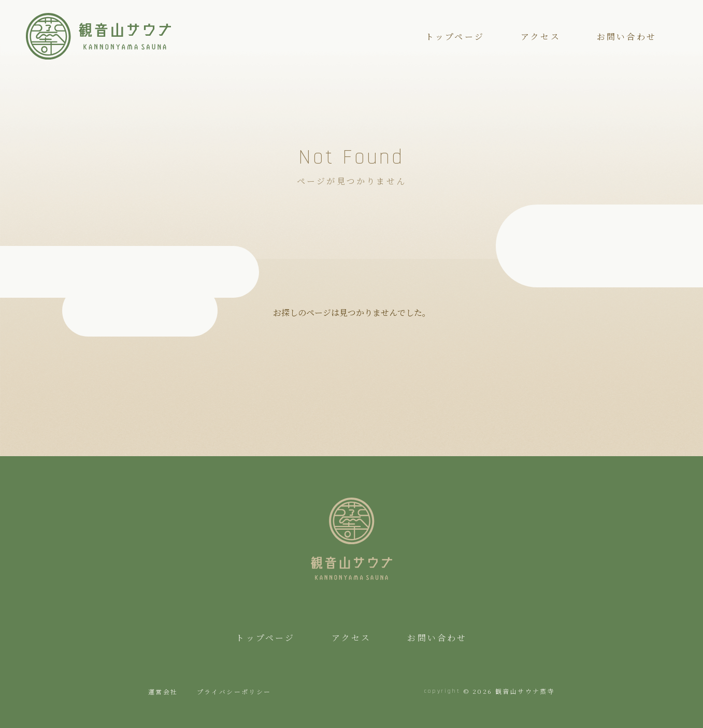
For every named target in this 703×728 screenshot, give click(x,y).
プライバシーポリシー (234, 691)
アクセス (541, 37)
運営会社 (163, 691)
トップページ (455, 37)
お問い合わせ (627, 37)
